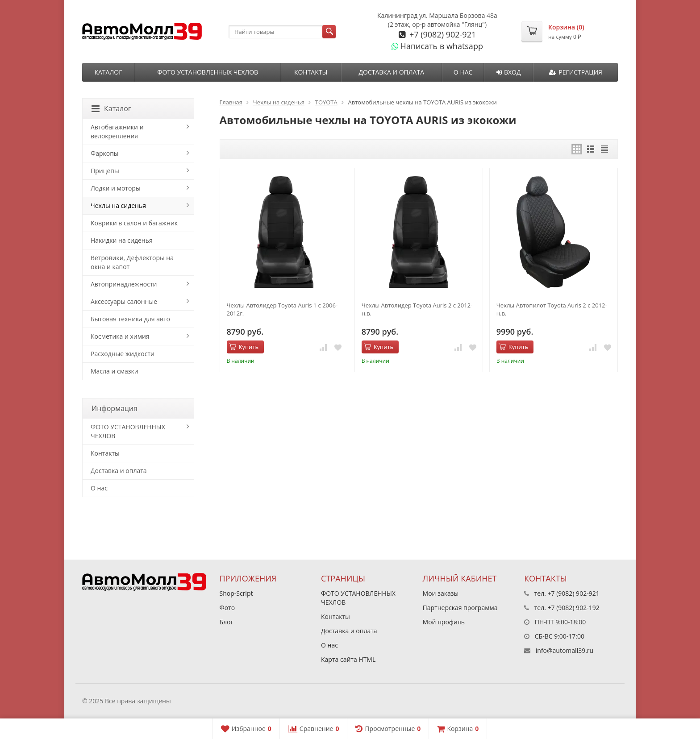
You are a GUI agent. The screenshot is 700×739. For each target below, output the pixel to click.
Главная (231, 102)
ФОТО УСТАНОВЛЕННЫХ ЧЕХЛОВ (208, 72)
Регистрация (576, 72)
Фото (227, 608)
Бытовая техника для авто (130, 319)
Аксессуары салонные (124, 301)
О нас (463, 72)
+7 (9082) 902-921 (442, 34)
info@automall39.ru (565, 650)
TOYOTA (326, 102)
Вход (509, 72)
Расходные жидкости (123, 354)
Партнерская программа (460, 608)
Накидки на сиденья (122, 240)
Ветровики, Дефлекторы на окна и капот (132, 262)
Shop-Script (236, 593)
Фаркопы (105, 153)
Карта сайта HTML (348, 659)
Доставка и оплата (391, 72)
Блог (227, 622)
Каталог (108, 72)
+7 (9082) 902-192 (574, 608)
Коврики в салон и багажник (134, 223)
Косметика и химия (120, 336)
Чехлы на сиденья (279, 102)
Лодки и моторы (116, 188)
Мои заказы (441, 593)
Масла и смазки (115, 371)
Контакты (311, 72)
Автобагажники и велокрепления (117, 131)
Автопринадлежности (124, 284)
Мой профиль (444, 622)
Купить (244, 347)
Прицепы (105, 171)
